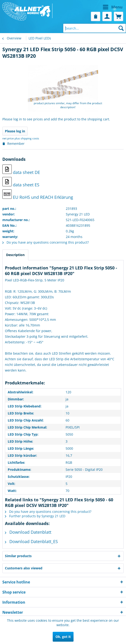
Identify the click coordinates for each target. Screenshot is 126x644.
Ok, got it (63, 637)
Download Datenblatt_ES (31, 541)
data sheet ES (21, 182)
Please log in (15, 131)
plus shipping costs (27, 138)
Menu (113, 6)
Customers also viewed (24, 568)
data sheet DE (21, 170)
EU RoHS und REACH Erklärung (38, 195)
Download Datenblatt (28, 532)
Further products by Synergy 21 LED (35, 516)
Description (15, 255)
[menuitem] (94, 7)
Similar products (18, 556)
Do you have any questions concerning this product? (46, 242)
